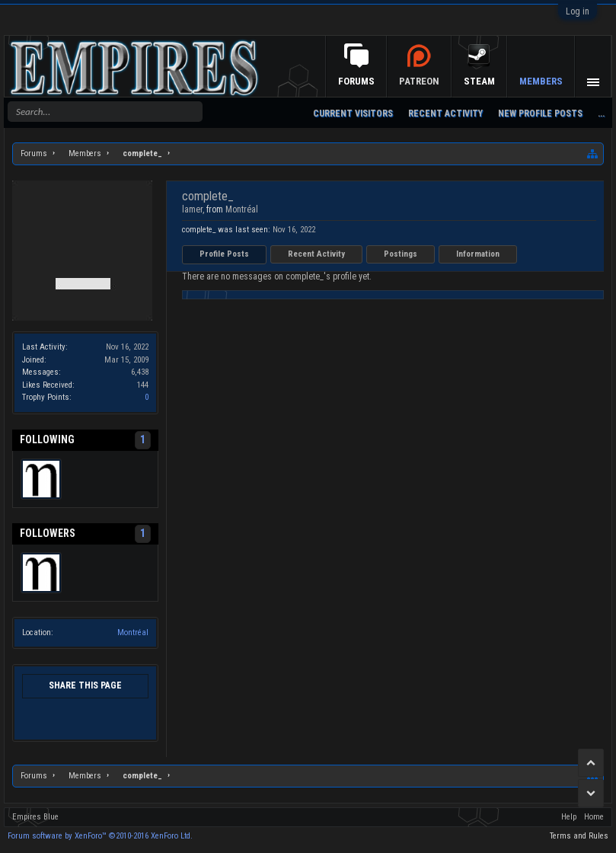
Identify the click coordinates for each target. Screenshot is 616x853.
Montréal (133, 633)
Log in (578, 11)
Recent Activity (316, 254)
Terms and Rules (579, 836)
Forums (356, 81)
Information (478, 254)
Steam (479, 81)
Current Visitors (353, 113)
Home (594, 817)
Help (569, 817)
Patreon (419, 81)
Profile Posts (224, 254)
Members (541, 81)
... (601, 113)
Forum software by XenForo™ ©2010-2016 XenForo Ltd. (100, 836)
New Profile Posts (540, 113)
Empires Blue (35, 817)
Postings (401, 254)
